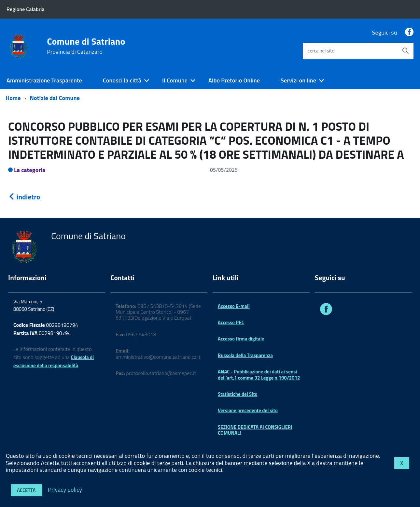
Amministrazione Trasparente (44, 80)
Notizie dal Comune (55, 98)
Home (13, 98)
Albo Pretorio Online (234, 80)
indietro (24, 197)
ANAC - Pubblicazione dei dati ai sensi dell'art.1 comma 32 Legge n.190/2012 (259, 375)
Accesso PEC (231, 322)
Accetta (26, 490)
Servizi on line (298, 80)
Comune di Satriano (86, 46)
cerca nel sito (321, 51)
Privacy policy (65, 489)
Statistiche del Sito (238, 394)
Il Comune (175, 80)
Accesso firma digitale (241, 339)
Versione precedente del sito (248, 410)
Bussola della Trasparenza (245, 355)
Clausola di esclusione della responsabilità (54, 361)
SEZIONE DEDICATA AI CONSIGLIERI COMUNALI (255, 430)
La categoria (30, 170)
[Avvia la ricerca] (405, 51)
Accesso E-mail (234, 306)
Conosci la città (122, 80)
